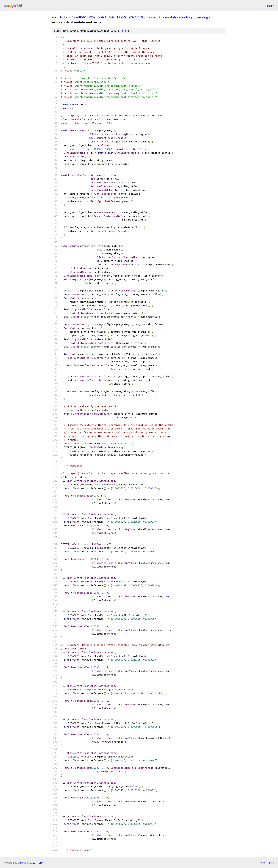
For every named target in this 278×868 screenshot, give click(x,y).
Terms (41, 863)
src (68, 17)
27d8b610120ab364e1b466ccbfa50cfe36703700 (109, 17)
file (125, 31)
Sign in (271, 6)
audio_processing (195, 17)
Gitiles (21, 863)
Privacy (31, 863)
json (272, 863)
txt (263, 863)
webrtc (58, 17)
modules (172, 17)
